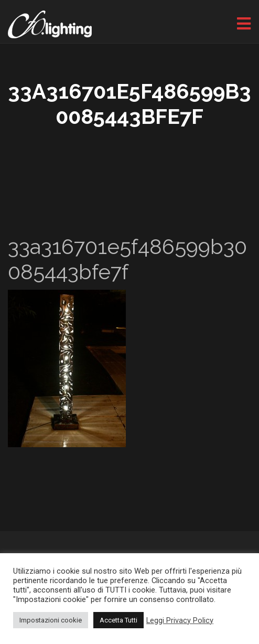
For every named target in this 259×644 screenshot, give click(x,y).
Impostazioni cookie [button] (51, 620)
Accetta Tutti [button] (118, 620)
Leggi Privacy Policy (180, 620)
